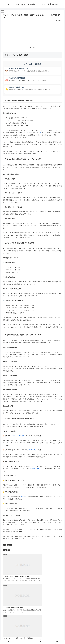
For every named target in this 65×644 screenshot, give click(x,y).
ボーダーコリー (33, 450)
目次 (31, 47)
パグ (4, 352)
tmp (5, 545)
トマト (40, 133)
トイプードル (21, 436)
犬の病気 (10, 545)
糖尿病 (23, 497)
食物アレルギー (35, 469)
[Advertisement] (32, 32)
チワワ (13, 436)
